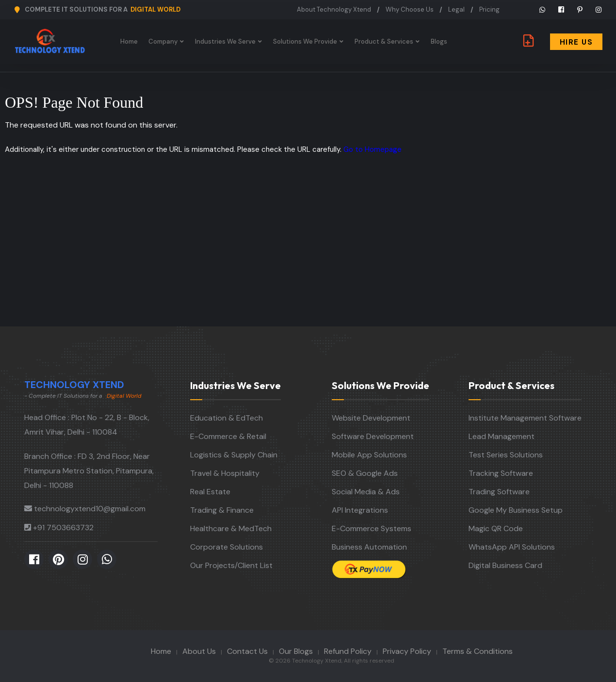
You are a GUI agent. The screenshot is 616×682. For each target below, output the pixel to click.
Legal (456, 9)
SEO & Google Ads (365, 473)
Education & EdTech (227, 418)
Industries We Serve (226, 41)
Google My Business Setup (516, 510)
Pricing (489, 9)
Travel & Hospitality (225, 473)
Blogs (440, 41)
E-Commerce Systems (372, 528)
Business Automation (369, 547)
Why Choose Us (410, 9)
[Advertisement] (308, 254)
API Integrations (360, 510)
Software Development (373, 436)
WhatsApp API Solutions (512, 547)
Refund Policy (348, 651)
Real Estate (210, 492)
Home (130, 41)
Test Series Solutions (506, 455)
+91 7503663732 (63, 528)
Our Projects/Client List (231, 565)
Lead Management (502, 436)
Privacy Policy (407, 651)
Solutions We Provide (306, 41)
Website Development (371, 418)
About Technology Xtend (334, 9)
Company (164, 41)
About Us (199, 651)
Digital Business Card (505, 565)
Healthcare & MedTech (231, 528)
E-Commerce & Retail (228, 436)
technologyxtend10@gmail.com (90, 509)
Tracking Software (501, 473)
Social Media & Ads (366, 492)
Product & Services (385, 41)
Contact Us (247, 651)
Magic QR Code (496, 528)
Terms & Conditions (478, 651)
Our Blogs (296, 651)
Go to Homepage (373, 149)
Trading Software (499, 492)
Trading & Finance (222, 510)
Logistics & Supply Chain (234, 455)
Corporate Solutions (227, 547)
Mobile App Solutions (369, 455)
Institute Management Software (525, 418)
